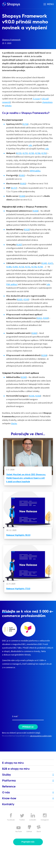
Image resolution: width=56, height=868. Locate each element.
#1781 (44, 153)
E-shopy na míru (13, 763)
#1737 (14, 188)
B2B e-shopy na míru (16, 769)
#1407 (19, 245)
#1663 (34, 333)
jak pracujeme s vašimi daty (41, 736)
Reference (9, 786)
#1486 (9, 267)
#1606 (22, 196)
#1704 (25, 124)
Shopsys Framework (11, 40)
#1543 (26, 299)
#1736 (34, 267)
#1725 (19, 153)
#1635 (20, 299)
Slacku (14, 423)
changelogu (47, 102)
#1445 (44, 263)
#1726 (21, 267)
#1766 (38, 153)
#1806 (35, 211)
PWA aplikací (12, 284)
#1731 (28, 267)
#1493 (15, 267)
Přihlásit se (28, 727)
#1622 (39, 318)
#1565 (24, 377)
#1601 (22, 175)
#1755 (25, 153)
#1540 (32, 396)
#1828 (27, 229)
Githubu (8, 106)
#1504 (44, 355)
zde (30, 145)
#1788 (40, 267)
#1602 (23, 183)
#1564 (38, 396)
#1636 (46, 318)
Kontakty (8, 804)
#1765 (31, 153)
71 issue (36, 99)
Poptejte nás (28, 842)
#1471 (51, 263)
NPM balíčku (35, 171)
